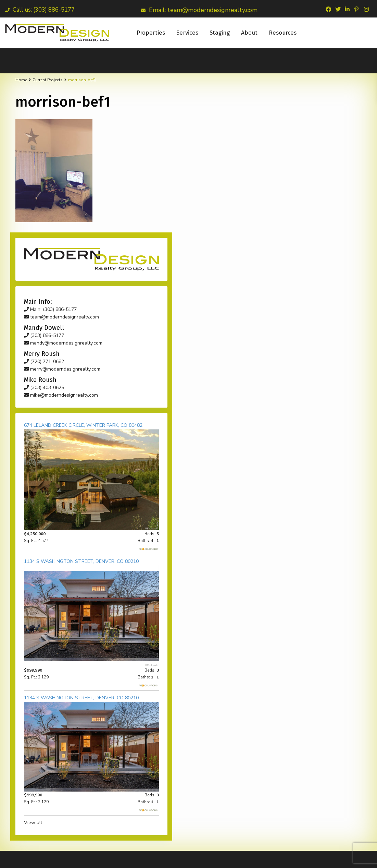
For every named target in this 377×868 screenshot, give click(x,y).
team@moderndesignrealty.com (311, 170)
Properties (151, 33)
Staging (220, 33)
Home (21, 80)
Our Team (269, 858)
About (249, 33)
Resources (283, 33)
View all (283, 578)
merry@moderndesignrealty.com (312, 222)
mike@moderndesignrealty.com (311, 248)
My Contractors (306, 858)
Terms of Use (347, 858)
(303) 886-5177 (294, 188)
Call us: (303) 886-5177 (40, 10)
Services (187, 33)
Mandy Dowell (234, 858)
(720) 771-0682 (294, 214)
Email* (23, 789)
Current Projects (48, 80)
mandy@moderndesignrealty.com (313, 196)
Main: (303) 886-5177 (300, 162)
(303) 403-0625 (294, 240)
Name (23, 772)
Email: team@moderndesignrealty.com (199, 10)
